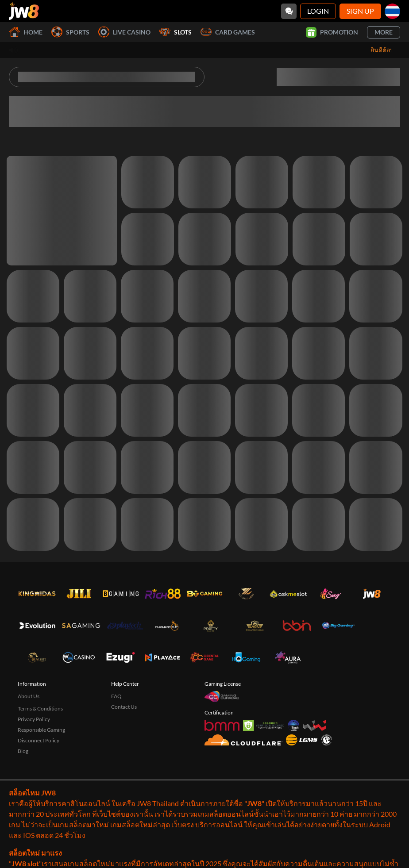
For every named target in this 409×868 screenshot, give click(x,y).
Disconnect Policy (39, 740)
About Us (29, 696)
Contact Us (124, 707)
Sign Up (360, 11)
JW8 (254, 803)
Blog (23, 751)
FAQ (116, 696)
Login (318, 11)
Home (26, 32)
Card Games (228, 32)
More (384, 32)
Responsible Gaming (41, 730)
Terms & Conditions (40, 709)
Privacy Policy (34, 719)
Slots (176, 32)
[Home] (24, 11)
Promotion (332, 32)
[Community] (289, 11)
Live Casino (124, 32)
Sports (70, 32)
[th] (392, 11)
